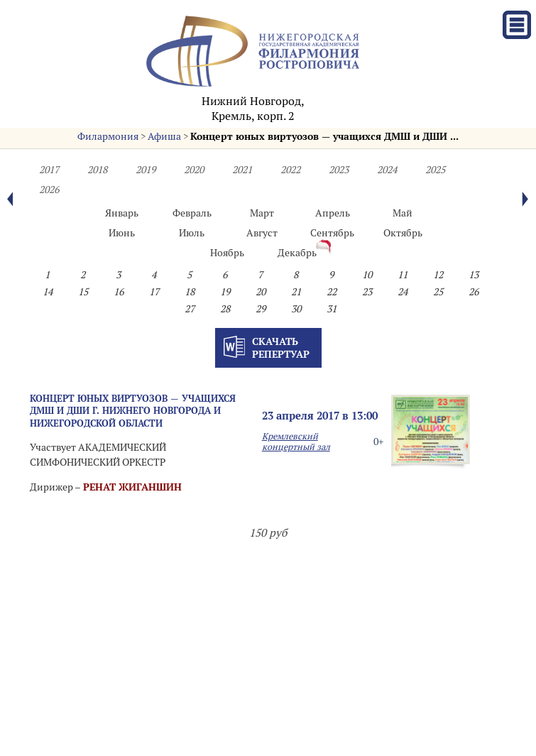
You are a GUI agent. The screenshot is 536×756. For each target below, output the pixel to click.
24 (403, 292)
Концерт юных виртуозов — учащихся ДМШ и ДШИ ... (324, 136)
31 (332, 309)
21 (296, 292)
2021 (242, 170)
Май (403, 213)
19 (225, 292)
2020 (194, 170)
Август (262, 233)
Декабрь (297, 253)
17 (154, 292)
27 (190, 309)
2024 (387, 170)
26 (474, 292)
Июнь (122, 233)
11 (403, 275)
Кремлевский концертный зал (296, 442)
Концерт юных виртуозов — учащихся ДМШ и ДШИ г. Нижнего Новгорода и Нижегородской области (133, 411)
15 (83, 292)
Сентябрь (332, 233)
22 (332, 292)
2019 (146, 170)
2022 (290, 170)
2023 (339, 170)
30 (296, 309)
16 (119, 292)
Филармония (108, 136)
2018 (97, 170)
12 (438, 275)
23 (367, 292)
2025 (435, 170)
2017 (49, 170)
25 (438, 292)
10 (367, 275)
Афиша (164, 136)
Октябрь (403, 233)
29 (261, 309)
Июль (192, 233)
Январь (122, 213)
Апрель (333, 213)
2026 (49, 190)
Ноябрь (227, 253)
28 (225, 309)
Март (262, 213)
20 (261, 292)
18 (190, 292)
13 (474, 275)
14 (48, 292)
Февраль (192, 213)
